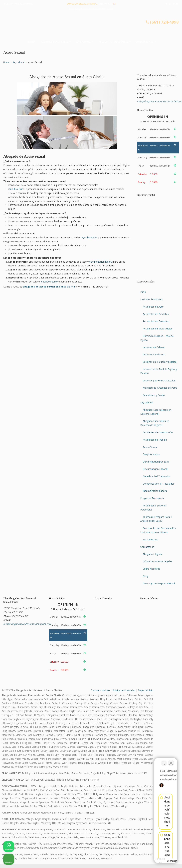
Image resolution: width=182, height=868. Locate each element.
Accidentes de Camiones (156, 321)
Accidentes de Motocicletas (158, 329)
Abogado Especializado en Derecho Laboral (156, 412)
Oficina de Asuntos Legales (157, 561)
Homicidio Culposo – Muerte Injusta (157, 338)
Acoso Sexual (150, 447)
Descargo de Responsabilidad (159, 583)
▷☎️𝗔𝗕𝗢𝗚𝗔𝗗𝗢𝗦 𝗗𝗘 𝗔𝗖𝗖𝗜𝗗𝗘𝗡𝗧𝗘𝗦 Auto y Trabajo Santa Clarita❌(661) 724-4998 (91, 26)
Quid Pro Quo (16, 189)
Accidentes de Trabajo (155, 440)
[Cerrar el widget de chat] (171, 761)
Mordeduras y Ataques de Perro (160, 388)
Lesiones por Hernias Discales (159, 381)
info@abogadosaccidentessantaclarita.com (91, 9)
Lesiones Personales (151, 299)
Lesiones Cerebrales (154, 354)
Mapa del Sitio (146, 690)
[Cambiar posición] (164, 761)
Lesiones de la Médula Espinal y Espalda (159, 371)
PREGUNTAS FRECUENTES (19, 4)
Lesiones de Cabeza (154, 347)
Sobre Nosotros (151, 569)
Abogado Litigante (153, 554)
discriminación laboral (101, 262)
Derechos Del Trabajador (157, 476)
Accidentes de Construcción (158, 432)
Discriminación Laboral (155, 469)
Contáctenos (147, 547)
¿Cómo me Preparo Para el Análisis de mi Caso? (156, 519)
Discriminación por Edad (156, 462)
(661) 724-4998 (105, 4)
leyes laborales (89, 237)
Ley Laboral (19, 62)
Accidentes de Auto (153, 307)
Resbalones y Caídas (154, 395)
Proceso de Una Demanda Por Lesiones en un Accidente (158, 530)
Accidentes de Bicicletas (156, 314)
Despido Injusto (151, 454)
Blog (145, 576)
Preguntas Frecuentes (152, 498)
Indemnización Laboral (155, 491)
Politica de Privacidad (124, 690)
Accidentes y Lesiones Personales (153, 508)
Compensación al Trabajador (158, 484)
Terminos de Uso (100, 690)
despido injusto (49, 282)
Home (6, 62)
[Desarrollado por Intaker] (154, 861)
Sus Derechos (150, 539)
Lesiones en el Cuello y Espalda (160, 362)
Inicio (143, 292)
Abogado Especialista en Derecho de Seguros (155, 423)
